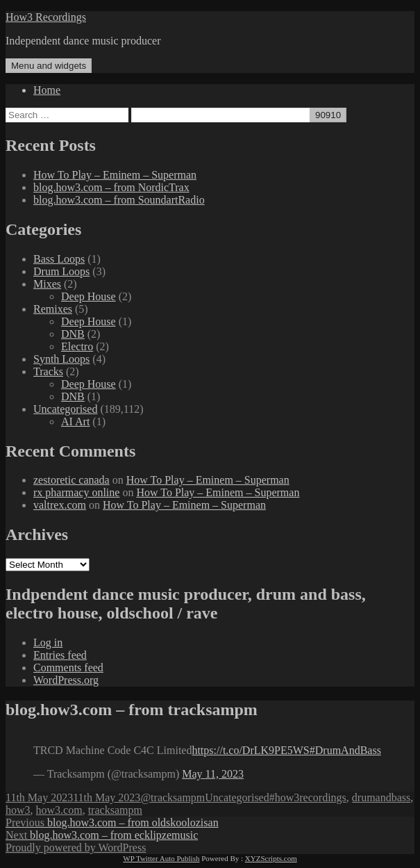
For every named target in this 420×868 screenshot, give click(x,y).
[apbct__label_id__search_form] (220, 115)
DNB (73, 334)
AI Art (75, 421)
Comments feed (68, 668)
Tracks (48, 371)
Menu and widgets (49, 66)
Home (47, 90)
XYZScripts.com (271, 858)
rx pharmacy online (76, 492)
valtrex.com (60, 505)
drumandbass (381, 797)
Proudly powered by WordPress (76, 847)
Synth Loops (61, 359)
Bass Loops (59, 259)
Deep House (89, 296)
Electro (77, 346)
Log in (48, 642)
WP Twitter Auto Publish (161, 858)
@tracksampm (173, 797)
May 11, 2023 (213, 774)
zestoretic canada (72, 480)
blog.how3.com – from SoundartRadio (119, 200)
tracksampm (115, 810)
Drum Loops (61, 271)
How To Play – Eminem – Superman (115, 175)
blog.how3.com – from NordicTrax (111, 187)
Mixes (47, 284)
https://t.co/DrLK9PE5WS (250, 750)
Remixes (53, 309)
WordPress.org (66, 680)
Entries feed (60, 655)
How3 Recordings (46, 17)
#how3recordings (308, 797)
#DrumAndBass (345, 750)
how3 (18, 810)
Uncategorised (65, 409)
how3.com (59, 810)
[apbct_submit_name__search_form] (328, 115)
